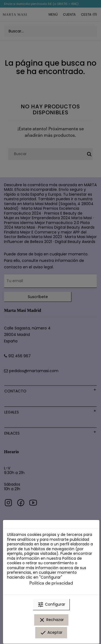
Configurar (51, 605)
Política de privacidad (51, 583)
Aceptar (51, 633)
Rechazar (51, 620)
